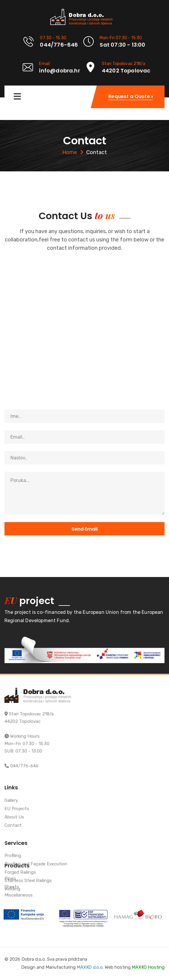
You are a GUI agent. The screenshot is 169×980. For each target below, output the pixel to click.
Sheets (12, 887)
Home (70, 152)
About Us (14, 817)
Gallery (11, 801)
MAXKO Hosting (148, 967)
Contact (13, 826)
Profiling (13, 856)
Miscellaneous (19, 895)
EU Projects (17, 809)
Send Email (84, 529)
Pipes (10, 879)
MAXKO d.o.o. (90, 967)
